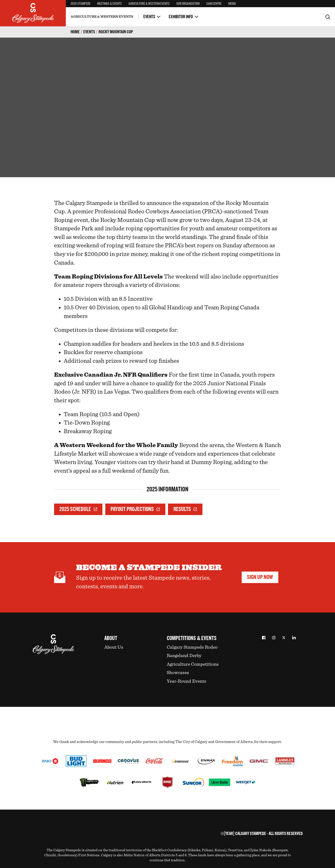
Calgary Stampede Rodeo (192, 647)
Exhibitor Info (181, 17)
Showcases (178, 673)
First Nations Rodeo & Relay (142, 13)
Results (185, 509)
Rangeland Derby (184, 656)
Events (149, 17)
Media (232, 4)
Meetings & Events (109, 4)
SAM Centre (214, 4)
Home (75, 32)
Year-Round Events (187, 681)
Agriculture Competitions (193, 664)
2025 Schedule (78, 509)
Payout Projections (135, 509)
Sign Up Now (260, 577)
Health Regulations (136, 13)
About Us (114, 647)
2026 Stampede (81, 4)
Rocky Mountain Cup (116, 32)
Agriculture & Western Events (149, 4)
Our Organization (188, 4)
